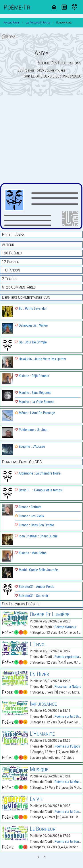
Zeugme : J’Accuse (30, 447)
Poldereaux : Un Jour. (32, 430)
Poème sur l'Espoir (67, 746)
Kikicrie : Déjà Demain (32, 376)
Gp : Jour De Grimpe (31, 342)
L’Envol (38, 644)
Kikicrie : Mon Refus (31, 553)
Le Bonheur (43, 829)
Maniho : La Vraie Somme (35, 402)
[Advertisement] (41, 140)
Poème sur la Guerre (69, 812)
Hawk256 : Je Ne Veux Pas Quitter (41, 359)
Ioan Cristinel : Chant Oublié (36, 536)
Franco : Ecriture (28, 507)
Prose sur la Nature (68, 687)
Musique (39, 769)
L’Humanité (42, 734)
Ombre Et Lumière (50, 614)
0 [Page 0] (38, 857)
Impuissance (43, 704)
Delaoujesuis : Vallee (31, 325)
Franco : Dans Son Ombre (34, 525)
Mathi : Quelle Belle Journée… (37, 570)
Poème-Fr (17, 7)
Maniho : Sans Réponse (33, 393)
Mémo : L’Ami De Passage (35, 413)
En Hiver (40, 674)
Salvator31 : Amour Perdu (35, 587)
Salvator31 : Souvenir (32, 596)
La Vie (36, 799)
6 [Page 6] (45, 857)
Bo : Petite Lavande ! (31, 309)
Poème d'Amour (65, 627)
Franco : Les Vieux (30, 516)
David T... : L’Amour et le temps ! (39, 490)
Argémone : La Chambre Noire (38, 473)
